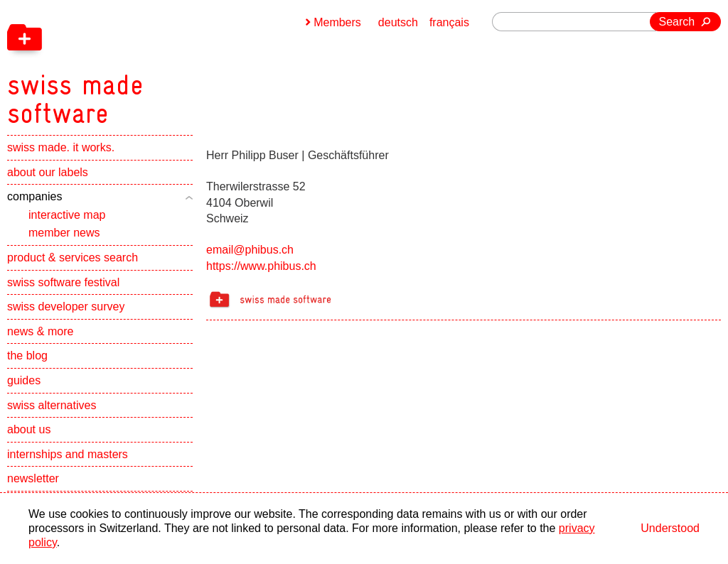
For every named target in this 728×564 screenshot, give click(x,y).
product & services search (73, 257)
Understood (670, 528)
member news (64, 233)
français (449, 22)
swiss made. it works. (61, 147)
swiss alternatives (52, 405)
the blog (27, 356)
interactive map (67, 215)
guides (24, 380)
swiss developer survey (66, 307)
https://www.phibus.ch (261, 266)
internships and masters (68, 454)
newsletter (33, 478)
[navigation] (149, 64)
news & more (40, 331)
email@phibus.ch (250, 250)
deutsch (398, 22)
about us (29, 429)
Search (677, 22)
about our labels (48, 172)
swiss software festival (63, 282)
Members (337, 22)
